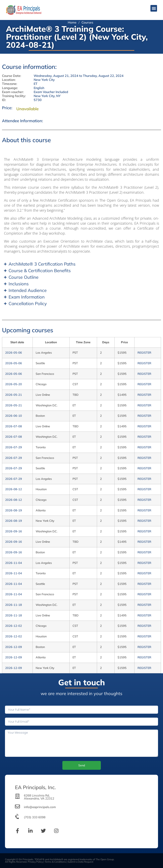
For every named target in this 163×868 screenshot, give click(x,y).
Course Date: (12, 76)
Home (72, 22)
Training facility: (14, 96)
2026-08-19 (14, 510)
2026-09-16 (14, 531)
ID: (4, 100)
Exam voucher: (13, 92)
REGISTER (144, 353)
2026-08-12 (14, 489)
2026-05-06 (14, 353)
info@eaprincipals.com (40, 807)
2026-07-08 (14, 426)
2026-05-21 (14, 395)
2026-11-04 (14, 563)
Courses (87, 22)
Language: (10, 88)
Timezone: (10, 84)
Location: (9, 80)
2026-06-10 (14, 416)
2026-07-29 (14, 447)
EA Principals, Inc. (35, 787)
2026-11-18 (14, 605)
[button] (154, 8)
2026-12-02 (14, 626)
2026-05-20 (14, 384)
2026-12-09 (14, 647)
